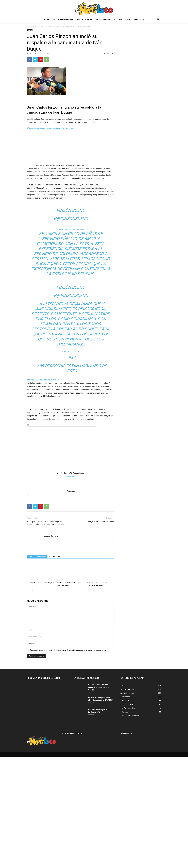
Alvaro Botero (35, 54)
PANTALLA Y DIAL (84, 20)
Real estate (124, 20)
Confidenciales (66, 20)
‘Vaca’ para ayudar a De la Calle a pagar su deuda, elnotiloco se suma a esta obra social (45, 523)
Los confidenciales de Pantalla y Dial (40, 583)
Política (36, 26)
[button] (158, 20)
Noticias (49, 20)
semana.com (71, 476)
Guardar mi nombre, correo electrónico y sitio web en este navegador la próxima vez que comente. (68, 650)
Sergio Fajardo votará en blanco (101, 522)
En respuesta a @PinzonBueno (71, 229)
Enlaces (139, 20)
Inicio (29, 26)
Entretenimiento (105, 20)
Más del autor (54, 557)
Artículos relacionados (37, 557)
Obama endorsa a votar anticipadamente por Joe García (99, 687)
